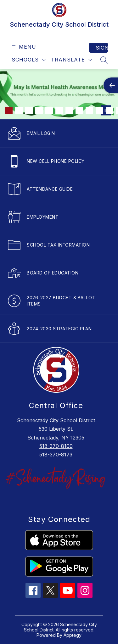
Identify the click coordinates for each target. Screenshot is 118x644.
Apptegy (73, 635)
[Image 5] (49, 110)
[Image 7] (69, 110)
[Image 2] (19, 110)
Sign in (102, 48)
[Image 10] (99, 110)
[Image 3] (29, 110)
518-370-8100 (56, 446)
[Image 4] (39, 110)
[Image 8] (79, 110)
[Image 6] (59, 110)
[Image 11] (110, 110)
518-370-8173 (56, 455)
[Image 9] (89, 110)
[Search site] (104, 60)
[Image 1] (9, 110)
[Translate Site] (72, 60)
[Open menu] (23, 47)
